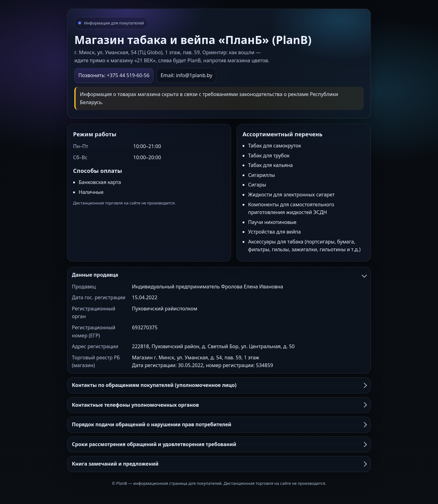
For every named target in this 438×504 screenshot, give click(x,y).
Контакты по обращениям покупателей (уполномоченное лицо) (219, 385)
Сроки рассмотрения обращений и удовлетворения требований (219, 444)
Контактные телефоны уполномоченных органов (219, 405)
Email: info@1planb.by (186, 75)
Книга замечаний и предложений (219, 464)
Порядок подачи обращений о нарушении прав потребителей (219, 424)
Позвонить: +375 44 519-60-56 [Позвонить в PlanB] (114, 75)
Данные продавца (219, 275)
